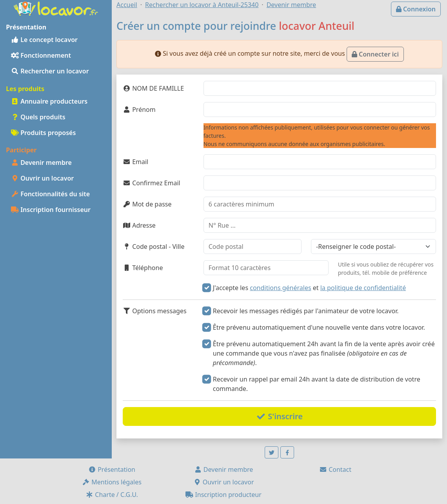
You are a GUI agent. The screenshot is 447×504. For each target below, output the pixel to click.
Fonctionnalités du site (50, 194)
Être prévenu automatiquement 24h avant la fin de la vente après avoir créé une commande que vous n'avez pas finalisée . (324, 353)
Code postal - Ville (154, 247)
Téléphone (143, 268)
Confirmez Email (152, 183)
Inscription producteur (223, 495)
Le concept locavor (44, 40)
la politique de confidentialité (363, 288)
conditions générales (280, 288)
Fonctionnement (41, 55)
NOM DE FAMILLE (153, 88)
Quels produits (38, 117)
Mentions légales (112, 482)
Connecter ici (375, 54)
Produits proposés (43, 133)
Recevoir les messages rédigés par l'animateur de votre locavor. (306, 311)
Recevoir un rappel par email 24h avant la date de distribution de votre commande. (317, 384)
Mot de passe (147, 204)
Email (135, 162)
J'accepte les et (309, 288)
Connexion (416, 9)
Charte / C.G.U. (112, 495)
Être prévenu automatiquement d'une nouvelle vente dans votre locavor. (319, 327)
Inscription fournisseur (51, 210)
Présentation (112, 469)
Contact (335, 469)
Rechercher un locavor (50, 71)
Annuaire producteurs (49, 101)
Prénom (139, 110)
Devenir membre (41, 163)
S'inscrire (279, 416)
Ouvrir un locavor (42, 178)
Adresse (139, 225)
